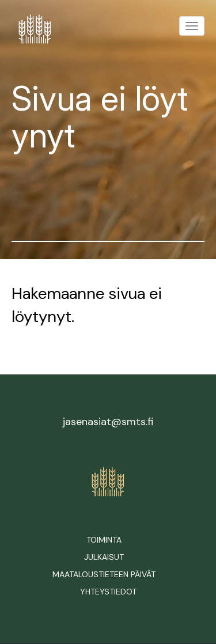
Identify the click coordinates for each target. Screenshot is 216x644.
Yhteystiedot (108, 592)
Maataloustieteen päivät (104, 574)
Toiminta (104, 540)
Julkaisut (104, 557)
